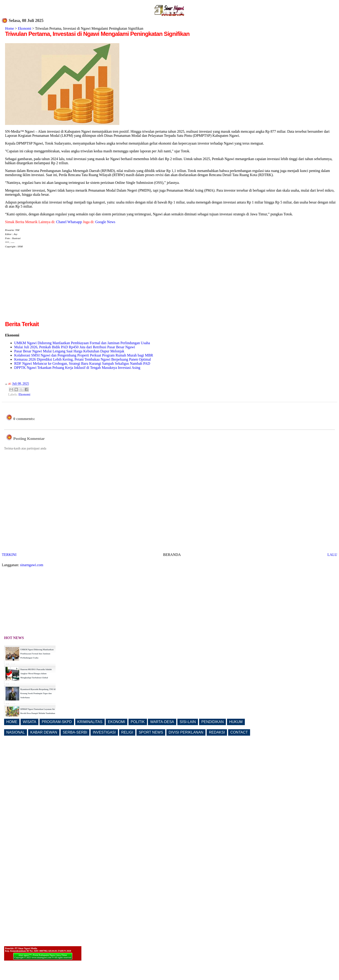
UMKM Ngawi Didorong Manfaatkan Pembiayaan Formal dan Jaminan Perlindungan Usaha (82, 343)
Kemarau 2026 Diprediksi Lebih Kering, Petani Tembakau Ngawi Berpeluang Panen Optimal (83, 359)
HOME (12, 722)
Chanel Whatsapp (69, 222)
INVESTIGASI (104, 732)
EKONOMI (117, 722)
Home (9, 28)
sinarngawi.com (32, 565)
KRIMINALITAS (90, 722)
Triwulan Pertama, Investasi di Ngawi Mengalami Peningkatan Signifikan (97, 34)
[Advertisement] (43, 288)
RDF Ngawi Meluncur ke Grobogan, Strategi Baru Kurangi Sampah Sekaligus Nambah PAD (82, 363)
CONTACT (239, 732)
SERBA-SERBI (75, 732)
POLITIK (138, 722)
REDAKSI (217, 732)
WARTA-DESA (162, 722)
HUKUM (236, 722)
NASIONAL (16, 732)
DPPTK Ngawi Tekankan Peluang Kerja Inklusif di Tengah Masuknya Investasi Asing (77, 368)
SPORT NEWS (151, 732)
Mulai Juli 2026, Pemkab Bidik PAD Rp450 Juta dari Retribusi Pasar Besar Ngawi (75, 347)
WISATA (30, 722)
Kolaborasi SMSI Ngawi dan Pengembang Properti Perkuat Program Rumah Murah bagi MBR (84, 355)
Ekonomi (25, 28)
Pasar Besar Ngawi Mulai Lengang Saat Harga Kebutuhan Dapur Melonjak (69, 351)
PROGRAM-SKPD (57, 722)
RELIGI (127, 732)
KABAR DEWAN (44, 732)
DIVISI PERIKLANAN (186, 732)
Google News (105, 222)
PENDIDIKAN (213, 722)
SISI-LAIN (188, 722)
